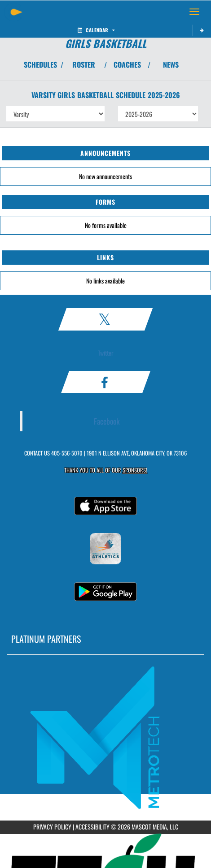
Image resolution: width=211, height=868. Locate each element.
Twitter (106, 353)
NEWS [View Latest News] (171, 64)
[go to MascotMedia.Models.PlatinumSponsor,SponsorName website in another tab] (105, 738)
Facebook (107, 421)
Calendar (96, 30)
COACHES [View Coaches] (127, 64)
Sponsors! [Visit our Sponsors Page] (135, 470)
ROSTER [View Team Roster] (84, 64)
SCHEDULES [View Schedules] (40, 64)
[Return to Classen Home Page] (13, 12)
